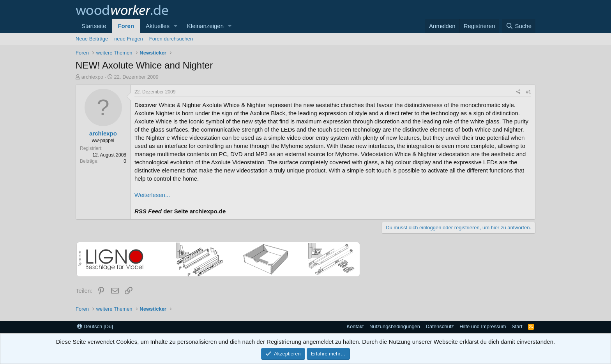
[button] (176, 26)
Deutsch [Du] (95, 326)
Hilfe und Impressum (483, 326)
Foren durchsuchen (171, 39)
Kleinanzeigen (205, 26)
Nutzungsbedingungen (395, 326)
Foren (126, 26)
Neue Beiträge (92, 39)
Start (517, 326)
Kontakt (355, 326)
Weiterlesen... (152, 195)
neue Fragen (129, 39)
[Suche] (519, 26)
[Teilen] (518, 92)
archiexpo (92, 77)
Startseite (94, 26)
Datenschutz (440, 326)
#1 (529, 92)
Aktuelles (158, 26)
